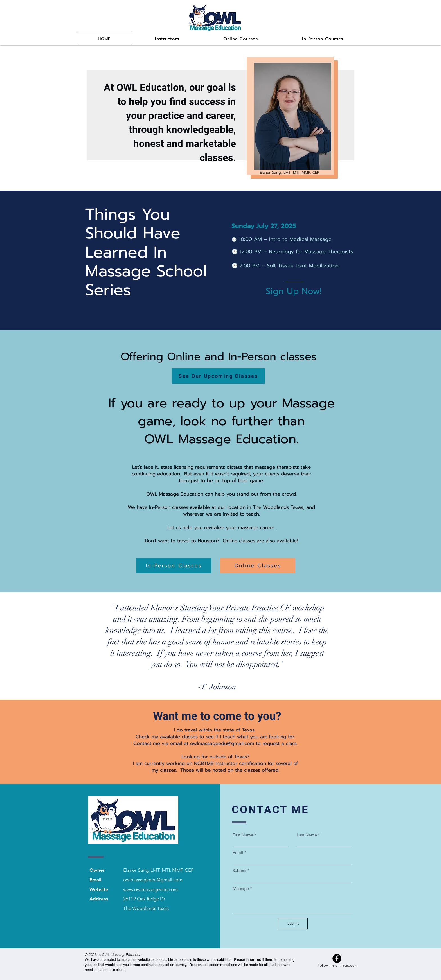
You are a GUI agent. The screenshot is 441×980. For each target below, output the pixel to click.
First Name (243, 835)
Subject (239, 871)
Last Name (307, 835)
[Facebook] (337, 958)
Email (238, 853)
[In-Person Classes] (174, 566)
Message (241, 888)
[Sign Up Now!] (296, 291)
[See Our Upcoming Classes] (218, 376)
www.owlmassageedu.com (150, 889)
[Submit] (293, 924)
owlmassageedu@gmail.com (222, 743)
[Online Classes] (258, 566)
